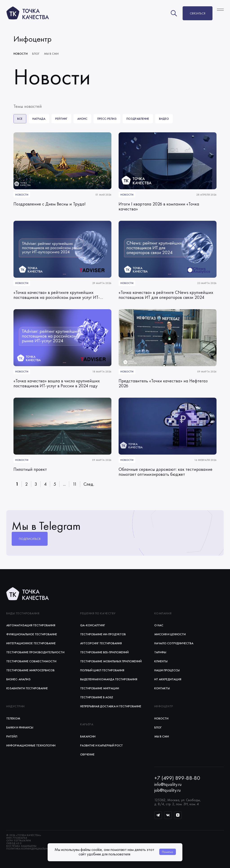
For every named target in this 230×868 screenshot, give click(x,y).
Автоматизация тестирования (31, 625)
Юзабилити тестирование (27, 688)
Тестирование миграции (100, 688)
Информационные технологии (31, 745)
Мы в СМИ (51, 54)
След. (89, 484)
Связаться (198, 13)
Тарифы (160, 652)
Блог (36, 54)
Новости (21, 54)
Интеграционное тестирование (31, 643)
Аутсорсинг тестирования (101, 643)
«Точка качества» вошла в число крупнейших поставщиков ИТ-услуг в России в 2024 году (57, 383)
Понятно (168, 852)
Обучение (87, 754)
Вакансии (88, 736)
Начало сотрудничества (174, 643)
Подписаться (30, 539)
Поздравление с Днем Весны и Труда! (50, 204)
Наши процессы (167, 670)
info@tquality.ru (168, 784)
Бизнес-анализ (18, 679)
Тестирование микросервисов (30, 670)
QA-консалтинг (93, 625)
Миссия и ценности (170, 634)
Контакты (162, 688)
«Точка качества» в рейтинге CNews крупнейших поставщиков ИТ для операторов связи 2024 (166, 295)
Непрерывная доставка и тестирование (111, 706)
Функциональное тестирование (32, 634)
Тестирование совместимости (31, 661)
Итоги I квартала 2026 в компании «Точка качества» (159, 207)
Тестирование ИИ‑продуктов (103, 634)
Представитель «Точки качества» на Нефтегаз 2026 (163, 383)
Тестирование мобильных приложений (111, 661)
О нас (159, 625)
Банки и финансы (20, 727)
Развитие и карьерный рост (102, 745)
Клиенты (161, 661)
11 (75, 484)
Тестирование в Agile (97, 697)
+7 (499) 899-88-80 (177, 778)
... (64, 484)
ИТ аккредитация (168, 679)
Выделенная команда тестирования (109, 679)
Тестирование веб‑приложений (104, 652)
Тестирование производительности (35, 652)
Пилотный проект (30, 469)
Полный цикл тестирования (102, 670)
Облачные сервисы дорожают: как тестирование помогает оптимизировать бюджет (166, 472)
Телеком (13, 718)
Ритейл (12, 736)
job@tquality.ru (168, 790)
